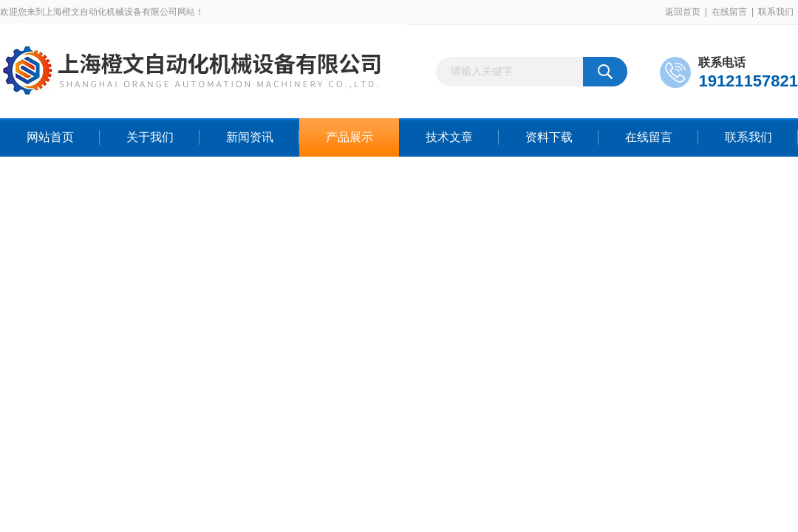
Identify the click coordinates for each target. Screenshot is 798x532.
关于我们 (150, 137)
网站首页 (50, 137)
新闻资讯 (250, 137)
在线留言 (729, 12)
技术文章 (449, 137)
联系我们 (776, 12)
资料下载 (549, 137)
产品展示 (349, 137)
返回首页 (683, 12)
